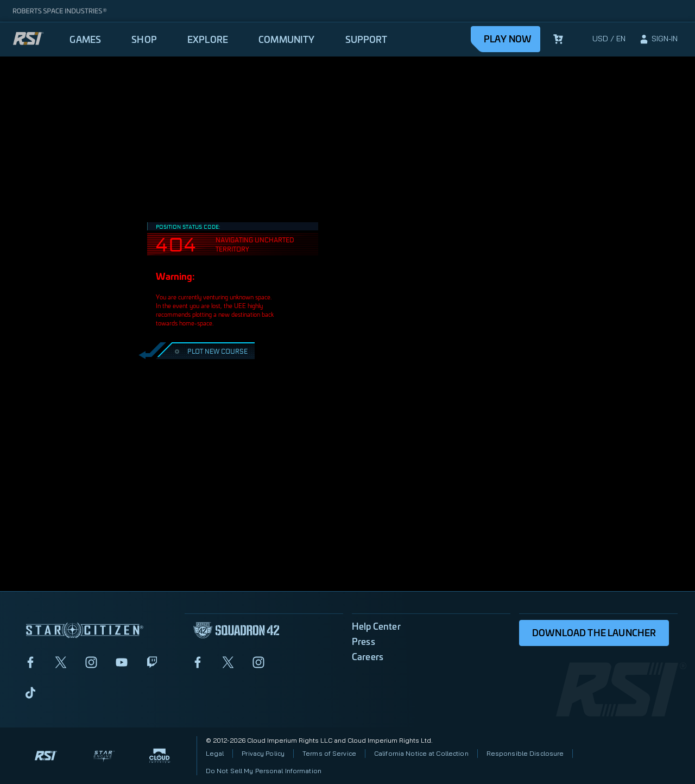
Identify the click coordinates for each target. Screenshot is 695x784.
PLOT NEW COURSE (210, 351)
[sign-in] (658, 39)
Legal (215, 753)
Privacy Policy (263, 753)
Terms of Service (329, 753)
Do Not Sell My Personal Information (264, 771)
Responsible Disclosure (525, 753)
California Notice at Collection (421, 753)
